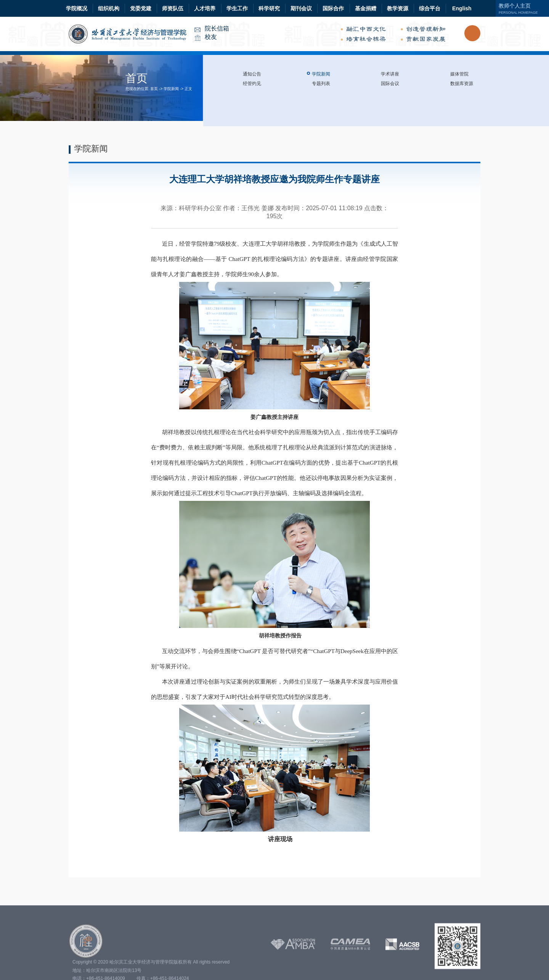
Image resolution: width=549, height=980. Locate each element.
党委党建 (141, 8)
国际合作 (333, 8)
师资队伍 (173, 8)
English (462, 8)
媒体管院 (459, 74)
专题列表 (321, 84)
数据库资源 (462, 84)
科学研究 (269, 8)
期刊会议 (301, 8)
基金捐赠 (366, 8)
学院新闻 (171, 89)
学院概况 (77, 8)
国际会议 (390, 84)
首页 (154, 89)
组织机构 (109, 8)
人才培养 (205, 8)
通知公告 (252, 74)
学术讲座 (390, 74)
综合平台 (430, 8)
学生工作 (237, 8)
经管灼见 (252, 84)
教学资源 (398, 8)
